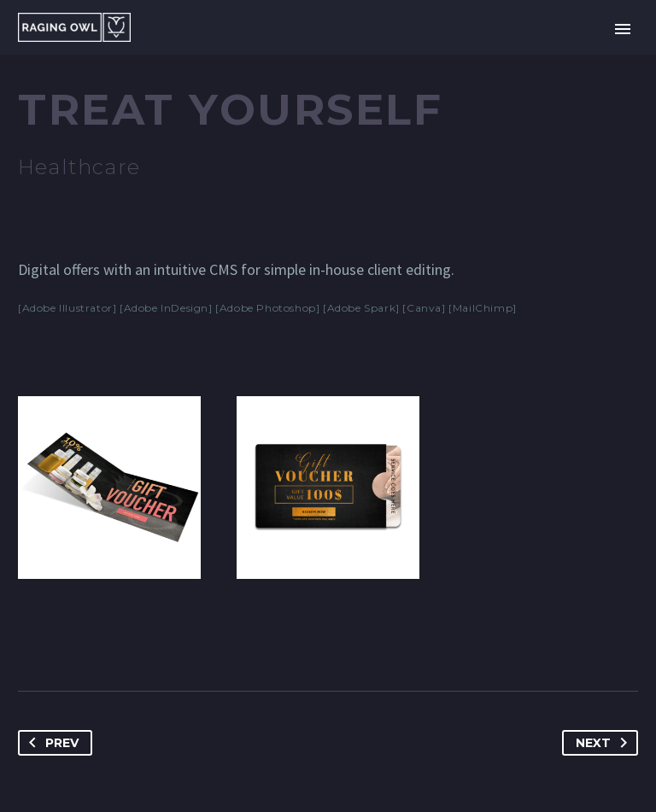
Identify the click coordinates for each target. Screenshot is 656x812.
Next (605, 743)
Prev (50, 743)
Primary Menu (623, 29)
